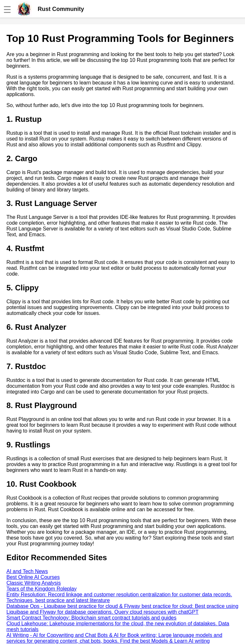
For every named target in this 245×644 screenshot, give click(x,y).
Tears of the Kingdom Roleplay (42, 589)
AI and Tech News (27, 571)
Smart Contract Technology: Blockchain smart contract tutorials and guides (91, 618)
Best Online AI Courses (33, 577)
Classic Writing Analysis (34, 583)
